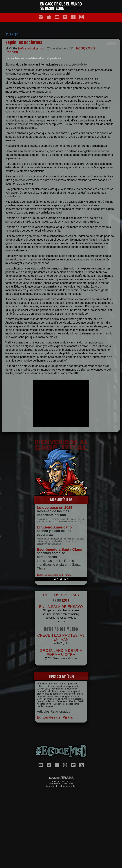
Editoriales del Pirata (55, 717)
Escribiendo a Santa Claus (60, 549)
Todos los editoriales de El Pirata (54, 575)
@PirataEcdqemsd (31, 48)
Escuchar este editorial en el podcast (34, 58)
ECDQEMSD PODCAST (61, 595)
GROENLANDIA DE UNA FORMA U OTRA (61, 652)
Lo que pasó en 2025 (55, 508)
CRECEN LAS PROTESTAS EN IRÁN (61, 637)
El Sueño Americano (54, 527)
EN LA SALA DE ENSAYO (61, 607)
